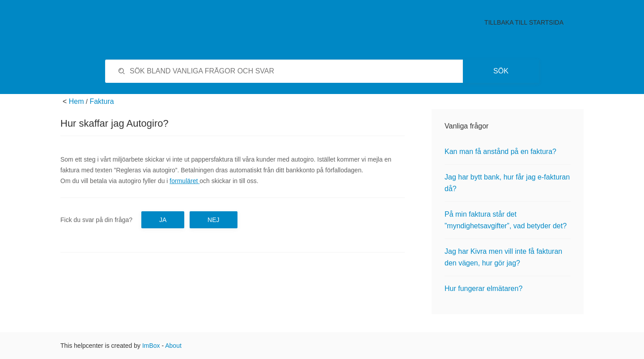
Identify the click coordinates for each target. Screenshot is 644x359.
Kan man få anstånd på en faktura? (500, 152)
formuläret (184, 181)
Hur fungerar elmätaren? (483, 288)
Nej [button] (213, 220)
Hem (76, 101)
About (173, 346)
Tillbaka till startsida (524, 22)
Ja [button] (163, 220)
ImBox (151, 346)
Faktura (102, 101)
